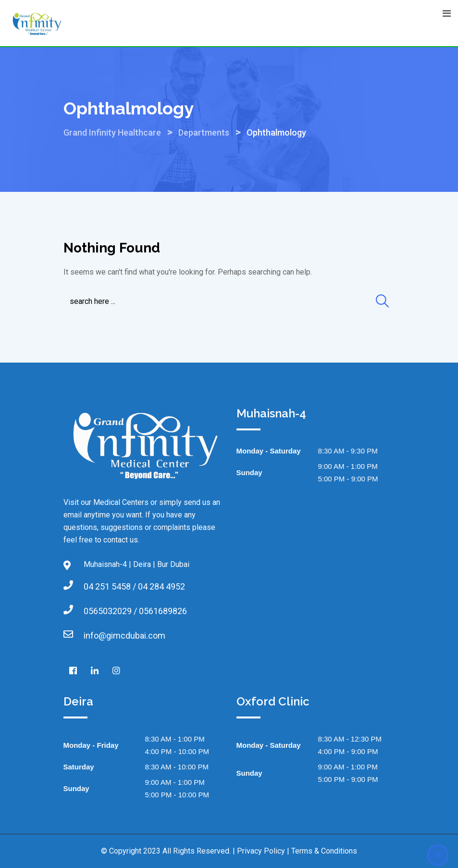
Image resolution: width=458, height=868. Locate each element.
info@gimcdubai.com (124, 635)
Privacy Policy (261, 851)
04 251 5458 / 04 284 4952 (134, 586)
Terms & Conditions (324, 851)
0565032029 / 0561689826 (135, 611)
